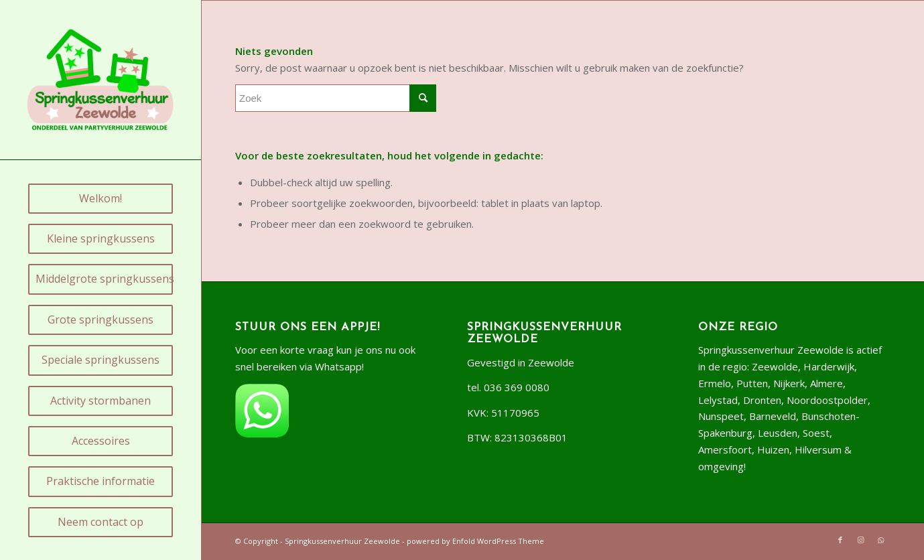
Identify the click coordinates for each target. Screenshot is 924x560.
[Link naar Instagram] (860, 540)
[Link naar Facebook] (840, 540)
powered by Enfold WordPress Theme (475, 541)
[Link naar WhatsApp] (880, 540)
